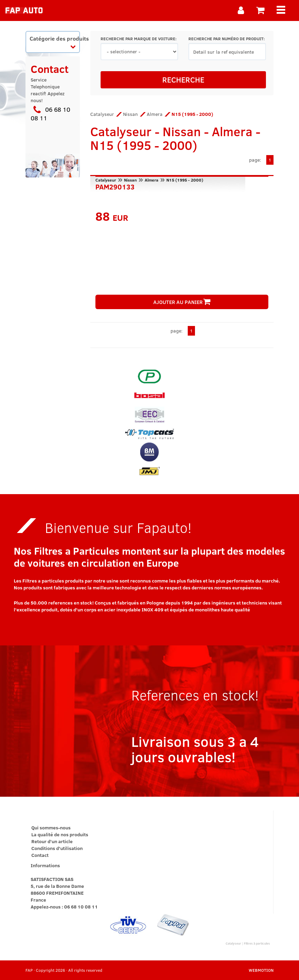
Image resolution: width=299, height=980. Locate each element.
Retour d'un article (52, 841)
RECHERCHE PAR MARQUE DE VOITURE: (138, 39)
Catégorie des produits (55, 42)
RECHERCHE (183, 79)
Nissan (130, 114)
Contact (40, 855)
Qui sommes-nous (51, 827)
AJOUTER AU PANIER (182, 302)
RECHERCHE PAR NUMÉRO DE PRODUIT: (226, 39)
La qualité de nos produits (60, 834)
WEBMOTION (261, 970)
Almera (155, 114)
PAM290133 (115, 186)
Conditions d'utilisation (57, 848)
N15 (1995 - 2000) (185, 180)
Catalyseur (102, 114)
